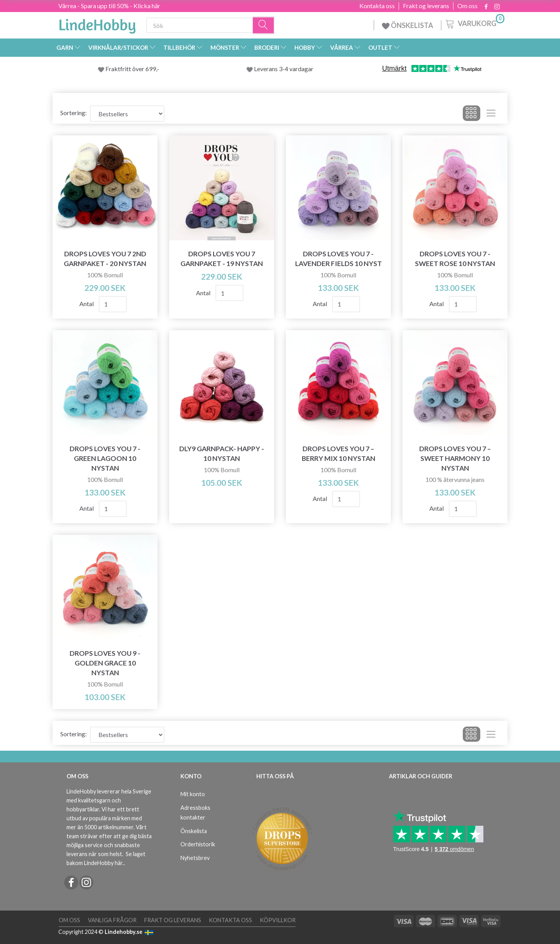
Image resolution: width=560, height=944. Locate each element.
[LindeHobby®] (97, 24)
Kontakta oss (377, 6)
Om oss (467, 6)
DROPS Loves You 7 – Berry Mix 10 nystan (339, 454)
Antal (87, 304)
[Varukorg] (474, 23)
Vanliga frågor (112, 920)
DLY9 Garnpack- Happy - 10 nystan (222, 454)
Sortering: (73, 113)
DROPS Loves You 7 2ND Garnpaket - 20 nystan (105, 259)
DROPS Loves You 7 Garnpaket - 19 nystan (222, 259)
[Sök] (264, 25)
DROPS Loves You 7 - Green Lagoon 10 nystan (105, 458)
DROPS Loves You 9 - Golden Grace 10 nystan (105, 663)
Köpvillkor (278, 920)
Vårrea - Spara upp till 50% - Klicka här (109, 6)
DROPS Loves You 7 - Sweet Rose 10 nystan (455, 259)
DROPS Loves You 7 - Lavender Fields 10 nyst (339, 259)
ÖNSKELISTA (408, 25)
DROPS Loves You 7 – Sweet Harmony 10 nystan (455, 458)
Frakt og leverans (426, 6)
